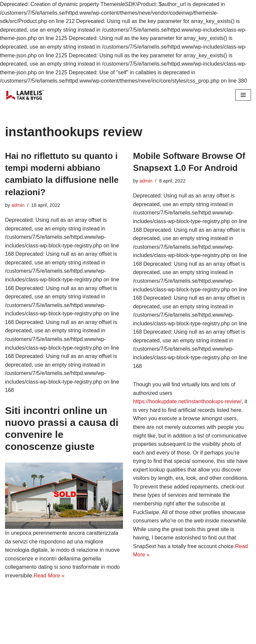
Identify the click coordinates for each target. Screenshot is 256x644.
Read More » (49, 576)
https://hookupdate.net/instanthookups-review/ (187, 402)
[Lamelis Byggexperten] (25, 95)
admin (18, 205)
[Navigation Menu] (243, 95)
